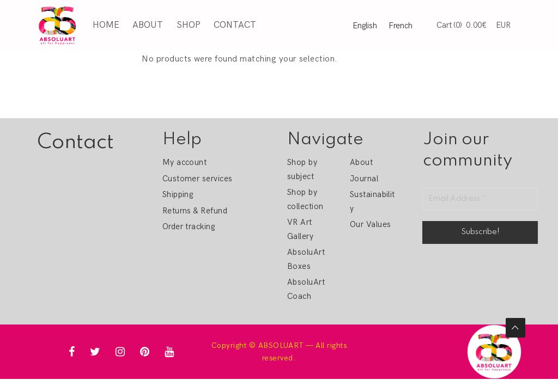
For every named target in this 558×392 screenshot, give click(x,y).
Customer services (198, 179)
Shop (189, 25)
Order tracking (189, 226)
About (148, 25)
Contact (235, 25)
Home (106, 25)
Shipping (178, 194)
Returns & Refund (195, 211)
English (365, 26)
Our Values (371, 224)
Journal (364, 179)
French (401, 26)
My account (185, 162)
